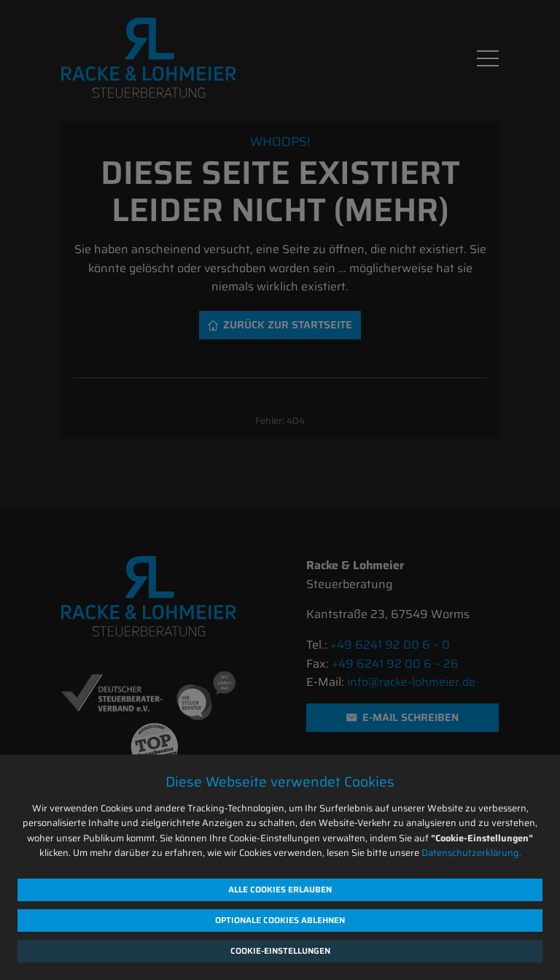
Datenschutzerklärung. (471, 853)
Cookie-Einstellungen (280, 951)
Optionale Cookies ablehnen (280, 920)
